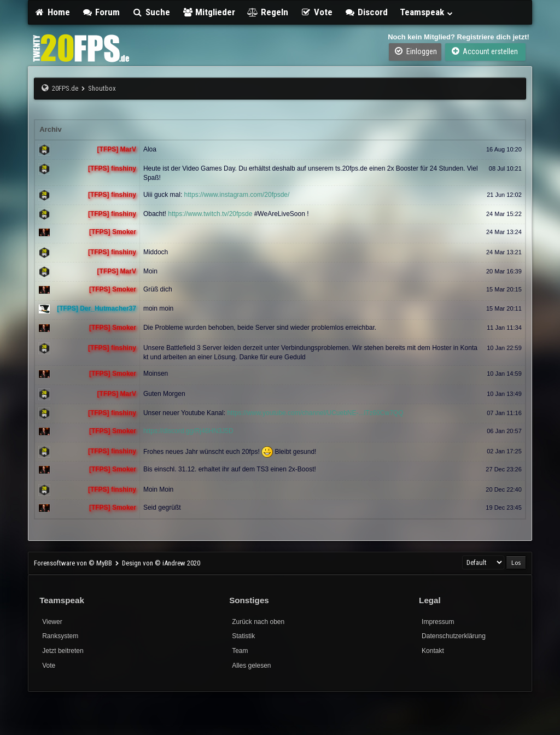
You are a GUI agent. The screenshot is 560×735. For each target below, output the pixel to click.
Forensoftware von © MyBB (74, 563)
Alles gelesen (251, 666)
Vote (316, 12)
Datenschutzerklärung (454, 636)
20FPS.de (65, 88)
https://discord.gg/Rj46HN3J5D (188, 431)
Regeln (268, 12)
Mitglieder (209, 12)
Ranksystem (60, 636)
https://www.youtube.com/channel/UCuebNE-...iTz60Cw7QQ (315, 413)
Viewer (52, 622)
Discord (366, 12)
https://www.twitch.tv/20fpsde (210, 214)
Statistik (243, 636)
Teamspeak (427, 12)
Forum (101, 12)
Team (240, 651)
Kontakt (433, 651)
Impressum (438, 622)
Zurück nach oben (258, 622)
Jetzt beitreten (63, 651)
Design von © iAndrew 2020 (161, 563)
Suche (151, 12)
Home (52, 12)
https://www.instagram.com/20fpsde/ (237, 195)
